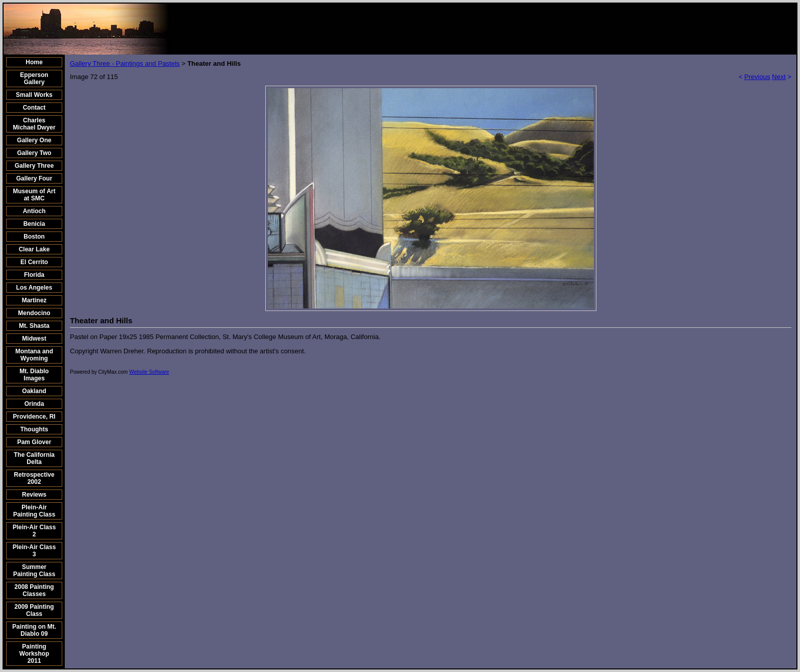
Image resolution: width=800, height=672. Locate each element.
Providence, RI (34, 417)
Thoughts (34, 429)
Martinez (34, 300)
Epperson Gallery (34, 79)
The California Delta (34, 458)
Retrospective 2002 (34, 478)
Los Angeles (34, 288)
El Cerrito (34, 262)
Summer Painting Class (34, 571)
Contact (34, 108)
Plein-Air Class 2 (34, 531)
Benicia (34, 224)
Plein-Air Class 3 (34, 551)
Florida (34, 275)
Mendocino (34, 313)
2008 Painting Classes (34, 590)
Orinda (34, 404)
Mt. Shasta (34, 326)
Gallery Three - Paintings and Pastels (125, 63)
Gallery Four (34, 178)
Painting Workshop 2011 (34, 654)
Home (34, 62)
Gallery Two (34, 153)
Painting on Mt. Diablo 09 (34, 630)
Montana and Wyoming (34, 355)
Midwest (34, 339)
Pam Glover (34, 442)
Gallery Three (34, 166)
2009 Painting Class (34, 610)
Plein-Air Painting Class (34, 511)
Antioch (34, 211)
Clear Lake (34, 249)
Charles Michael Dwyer (34, 124)
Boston (34, 237)
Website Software (149, 372)
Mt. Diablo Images (34, 375)
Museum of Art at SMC (34, 195)
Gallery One (34, 140)
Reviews (34, 495)
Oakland (34, 391)
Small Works (34, 95)
